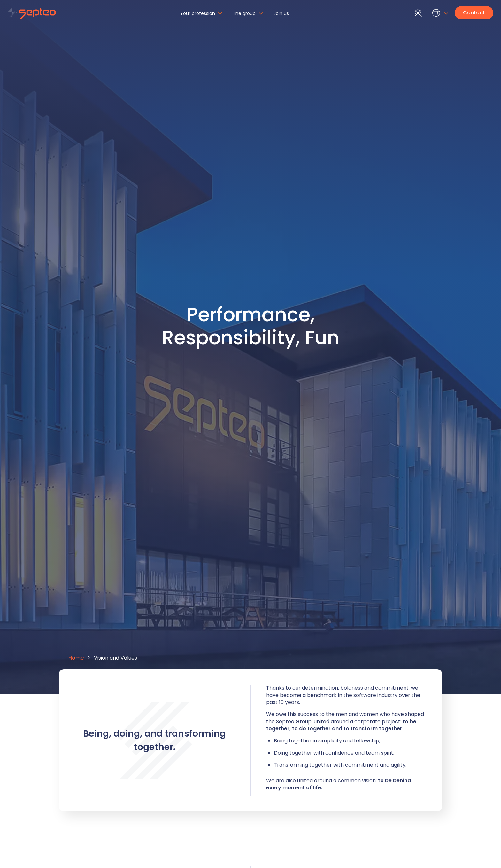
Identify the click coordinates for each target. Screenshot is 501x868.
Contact (474, 13)
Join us (281, 14)
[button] (202, 16)
